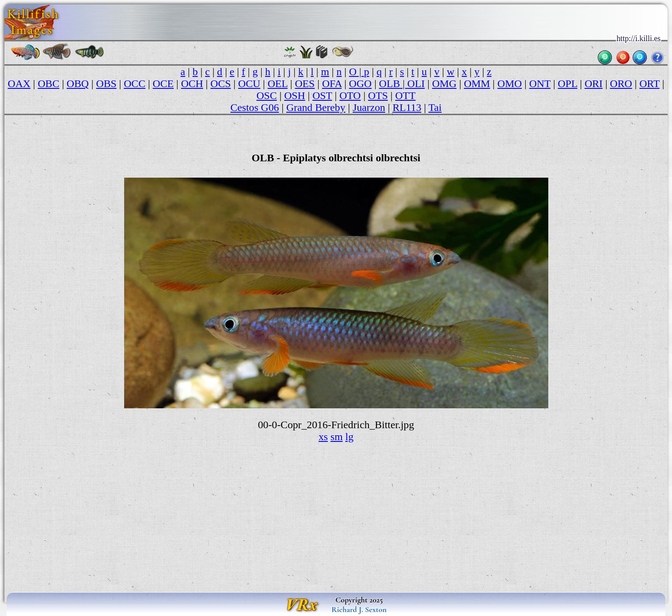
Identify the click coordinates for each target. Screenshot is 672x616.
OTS (378, 95)
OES (305, 84)
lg (349, 437)
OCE (163, 84)
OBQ (78, 84)
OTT (405, 95)
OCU (249, 84)
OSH (294, 95)
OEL (278, 84)
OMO (510, 84)
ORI (594, 84)
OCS (220, 84)
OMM (477, 84)
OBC (49, 84)
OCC (135, 84)
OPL (568, 84)
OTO (350, 95)
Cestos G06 (254, 107)
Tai (435, 107)
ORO (621, 84)
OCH (192, 84)
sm (337, 437)
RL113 (407, 107)
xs (323, 437)
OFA (332, 84)
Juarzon (369, 107)
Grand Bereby (316, 107)
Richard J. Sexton (359, 609)
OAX (19, 84)
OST (322, 95)
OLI (416, 84)
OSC (266, 95)
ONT (540, 84)
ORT (649, 84)
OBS (106, 84)
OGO (360, 84)
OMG (444, 84)
